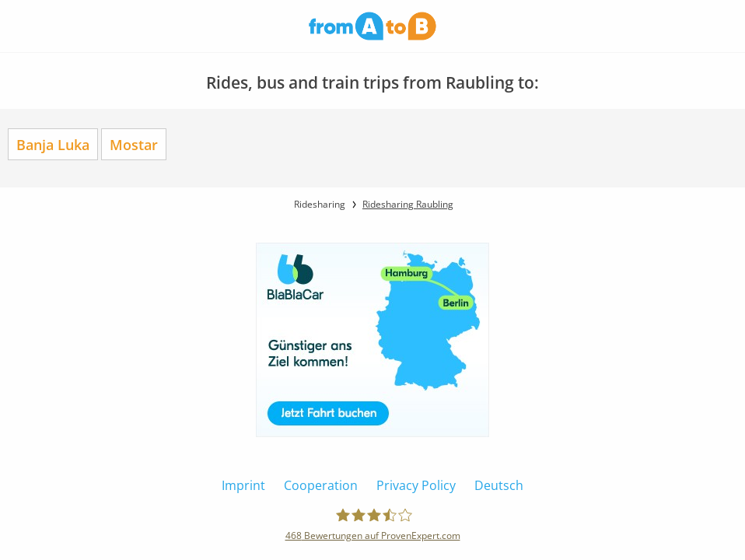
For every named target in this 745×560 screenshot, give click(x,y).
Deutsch (499, 485)
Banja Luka (53, 144)
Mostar (134, 144)
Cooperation (321, 485)
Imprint (243, 485)
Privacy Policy (416, 485)
